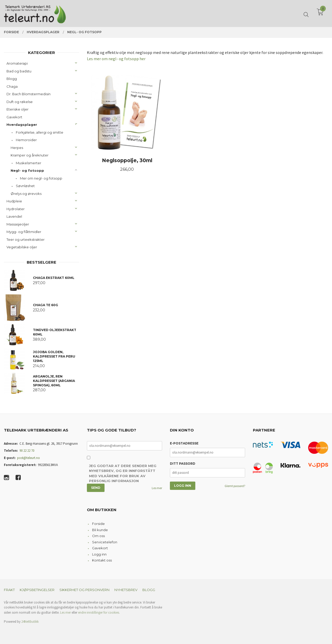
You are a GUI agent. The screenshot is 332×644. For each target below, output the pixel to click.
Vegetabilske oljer (22, 247)
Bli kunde (100, 530)
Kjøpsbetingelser (37, 590)
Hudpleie (14, 201)
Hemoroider (26, 140)
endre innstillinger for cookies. (99, 612)
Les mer (157, 488)
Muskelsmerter (29, 163)
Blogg (12, 79)
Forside (98, 524)
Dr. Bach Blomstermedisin (29, 94)
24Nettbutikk (30, 622)
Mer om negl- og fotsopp (41, 178)
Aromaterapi (17, 63)
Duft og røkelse (20, 102)
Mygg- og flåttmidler (24, 232)
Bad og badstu (19, 71)
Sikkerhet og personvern (84, 590)
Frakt (9, 590)
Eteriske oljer (18, 109)
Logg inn (99, 554)
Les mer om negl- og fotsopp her (116, 59)
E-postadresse (184, 443)
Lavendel (14, 216)
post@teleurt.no (29, 458)
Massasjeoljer (18, 224)
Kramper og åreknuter (30, 155)
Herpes (17, 148)
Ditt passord (183, 464)
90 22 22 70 (27, 451)
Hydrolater (16, 209)
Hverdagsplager (22, 125)
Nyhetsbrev (126, 590)
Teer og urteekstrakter (26, 239)
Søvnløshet (25, 186)
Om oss (98, 536)
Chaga (12, 86)
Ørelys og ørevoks (26, 194)
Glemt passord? (235, 486)
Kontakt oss (102, 560)
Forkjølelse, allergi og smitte (40, 132)
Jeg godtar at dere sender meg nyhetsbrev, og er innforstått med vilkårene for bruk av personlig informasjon (123, 473)
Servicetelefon (105, 542)
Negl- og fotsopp (27, 170)
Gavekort (14, 117)
